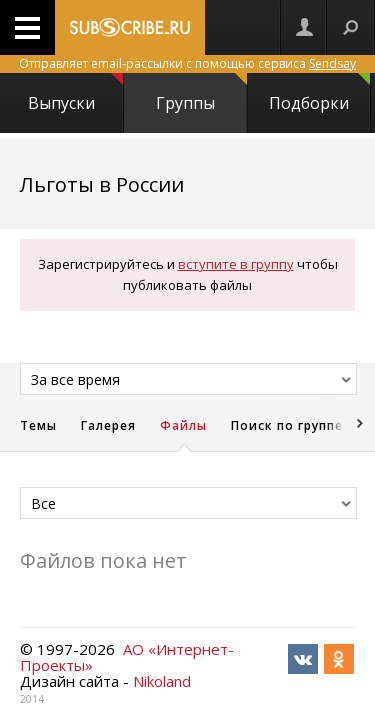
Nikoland (162, 681)
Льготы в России (102, 184)
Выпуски (75, 93)
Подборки (319, 93)
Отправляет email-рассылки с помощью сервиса (187, 63)
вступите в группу (236, 264)
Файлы (183, 425)
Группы (201, 93)
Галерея (108, 425)
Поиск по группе (287, 425)
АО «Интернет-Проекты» (127, 657)
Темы (38, 425)
